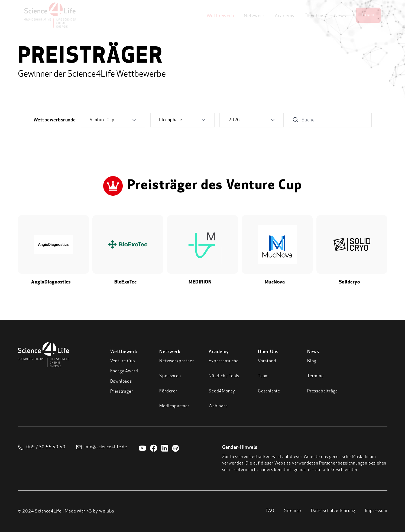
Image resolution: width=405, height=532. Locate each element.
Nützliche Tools (224, 376)
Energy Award (124, 371)
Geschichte (269, 391)
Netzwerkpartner (177, 361)
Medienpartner (174, 406)
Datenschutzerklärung (333, 511)
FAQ (270, 511)
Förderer (168, 391)
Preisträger (122, 392)
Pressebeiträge (323, 391)
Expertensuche (223, 361)
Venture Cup (123, 361)
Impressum (376, 511)
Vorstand (267, 361)
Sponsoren (170, 376)
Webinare (218, 406)
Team (263, 376)
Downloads (121, 382)
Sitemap (293, 511)
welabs (107, 511)
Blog (312, 361)
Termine (315, 376)
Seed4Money (222, 391)
